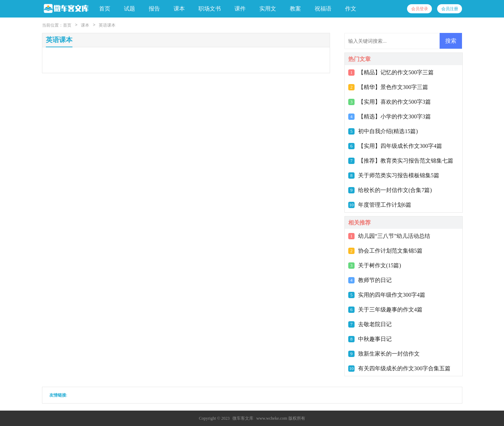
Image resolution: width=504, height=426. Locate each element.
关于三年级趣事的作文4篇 (390, 310)
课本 (85, 25)
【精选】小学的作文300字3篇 (394, 116)
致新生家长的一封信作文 (389, 354)
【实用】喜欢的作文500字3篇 (394, 102)
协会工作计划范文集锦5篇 (390, 251)
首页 (105, 9)
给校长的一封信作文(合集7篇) (395, 190)
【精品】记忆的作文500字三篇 (396, 72)
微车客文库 (243, 418)
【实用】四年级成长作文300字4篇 (400, 146)
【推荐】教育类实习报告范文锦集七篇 (406, 161)
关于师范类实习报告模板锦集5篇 (399, 175)
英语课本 (107, 25)
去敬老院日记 (375, 324)
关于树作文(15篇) (380, 265)
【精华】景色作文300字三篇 (393, 87)
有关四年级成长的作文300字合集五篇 (404, 368)
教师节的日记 (375, 280)
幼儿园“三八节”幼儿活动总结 (394, 236)
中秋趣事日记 (375, 339)
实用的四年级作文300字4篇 (392, 295)
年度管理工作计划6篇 (385, 205)
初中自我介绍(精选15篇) (388, 131)
